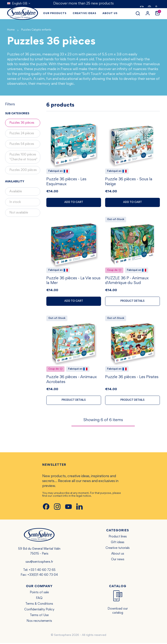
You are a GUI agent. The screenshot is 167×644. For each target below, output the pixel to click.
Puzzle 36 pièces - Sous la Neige (129, 182)
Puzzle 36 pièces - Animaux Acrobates (72, 381)
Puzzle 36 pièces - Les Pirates (132, 378)
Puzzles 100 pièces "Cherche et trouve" (23, 157)
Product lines (118, 538)
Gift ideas (118, 543)
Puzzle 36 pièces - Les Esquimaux (66, 182)
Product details (133, 302)
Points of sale (39, 593)
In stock (15, 202)
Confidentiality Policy (39, 611)
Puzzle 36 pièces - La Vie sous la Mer (73, 281)
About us (118, 555)
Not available (19, 213)
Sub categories (17, 114)
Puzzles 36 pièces (22, 123)
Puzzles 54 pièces (22, 144)
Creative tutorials (118, 549)
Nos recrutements (39, 622)
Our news (118, 560)
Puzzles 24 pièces (22, 133)
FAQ (39, 599)
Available (16, 192)
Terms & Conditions (39, 605)
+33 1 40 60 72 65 (42, 571)
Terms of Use (39, 616)
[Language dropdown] (19, 4)
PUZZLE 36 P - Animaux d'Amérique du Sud (127, 281)
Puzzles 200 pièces (23, 170)
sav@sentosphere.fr (39, 563)
